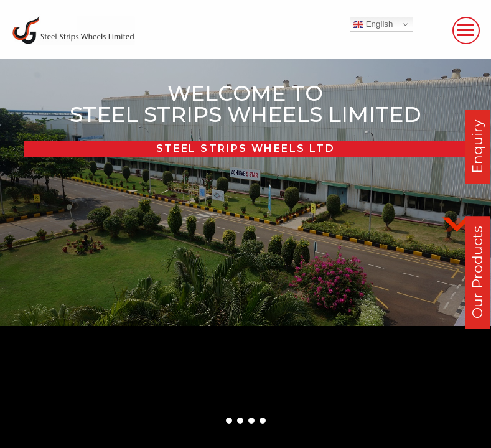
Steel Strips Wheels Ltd (245, 148)
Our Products (478, 272)
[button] (229, 421)
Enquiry (478, 147)
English (373, 24)
